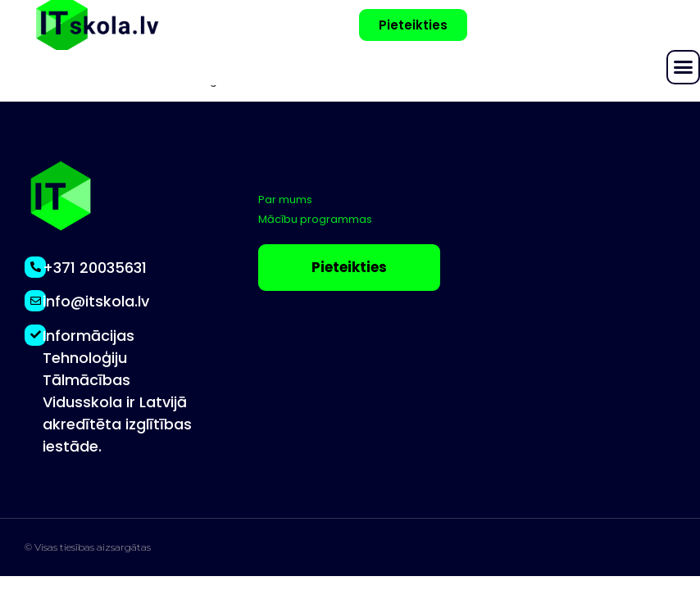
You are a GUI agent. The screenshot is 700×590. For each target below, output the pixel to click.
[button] (684, 67)
